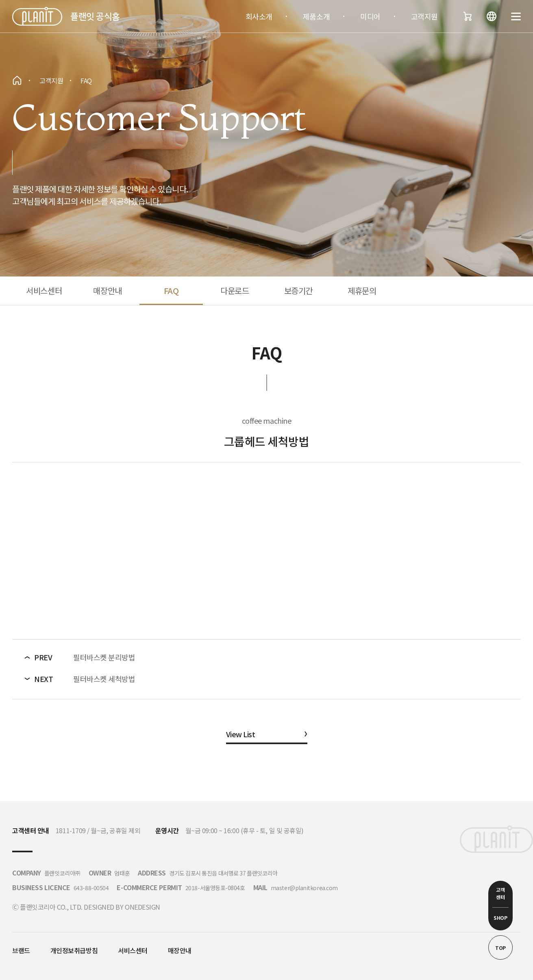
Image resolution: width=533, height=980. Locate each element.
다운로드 (235, 291)
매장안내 (107, 291)
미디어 (370, 16)
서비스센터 (44, 291)
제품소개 (316, 16)
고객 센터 (500, 893)
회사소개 (259, 16)
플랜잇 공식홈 (95, 16)
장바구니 (467, 16)
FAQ (171, 291)
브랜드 (21, 950)
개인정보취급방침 (74, 950)
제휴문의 (362, 291)
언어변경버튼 (492, 16)
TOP (500, 948)
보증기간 (298, 291)
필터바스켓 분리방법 (104, 657)
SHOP (500, 918)
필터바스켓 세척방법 (104, 679)
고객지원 (424, 16)
